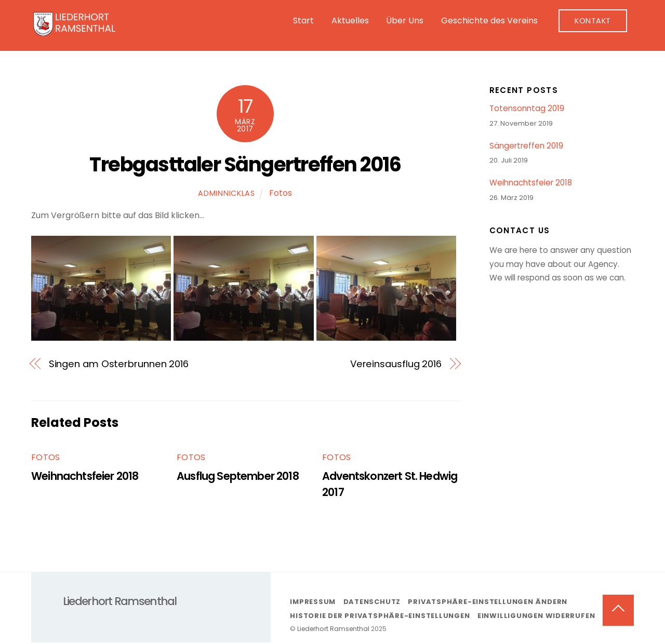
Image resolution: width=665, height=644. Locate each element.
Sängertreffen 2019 (526, 146)
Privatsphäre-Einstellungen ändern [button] (488, 602)
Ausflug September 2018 (238, 476)
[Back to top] (618, 610)
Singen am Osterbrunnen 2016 (119, 364)
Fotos (281, 193)
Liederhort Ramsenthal (333, 629)
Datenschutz (372, 602)
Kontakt (593, 21)
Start (303, 21)
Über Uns (405, 21)
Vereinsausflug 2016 (396, 364)
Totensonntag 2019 (527, 109)
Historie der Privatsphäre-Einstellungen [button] (380, 616)
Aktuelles (350, 21)
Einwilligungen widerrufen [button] (536, 616)
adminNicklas (227, 193)
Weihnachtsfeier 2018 (85, 476)
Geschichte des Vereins (489, 21)
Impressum (313, 602)
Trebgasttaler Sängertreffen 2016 (245, 164)
